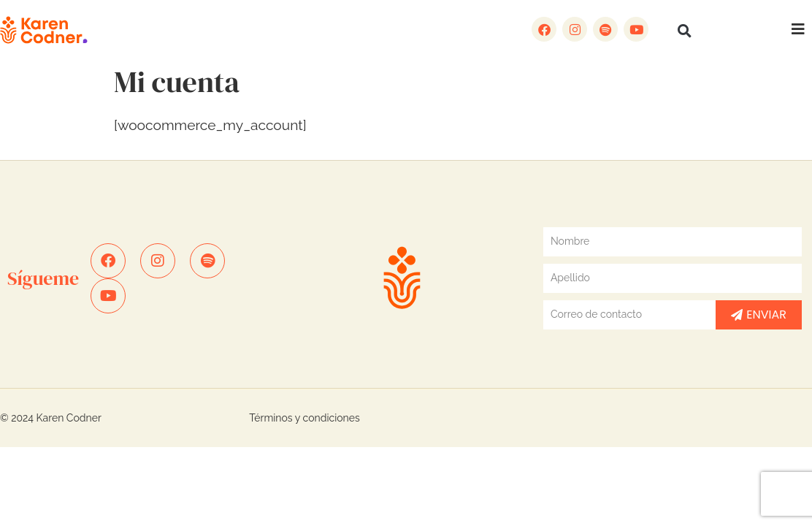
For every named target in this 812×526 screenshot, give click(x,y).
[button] (684, 31)
